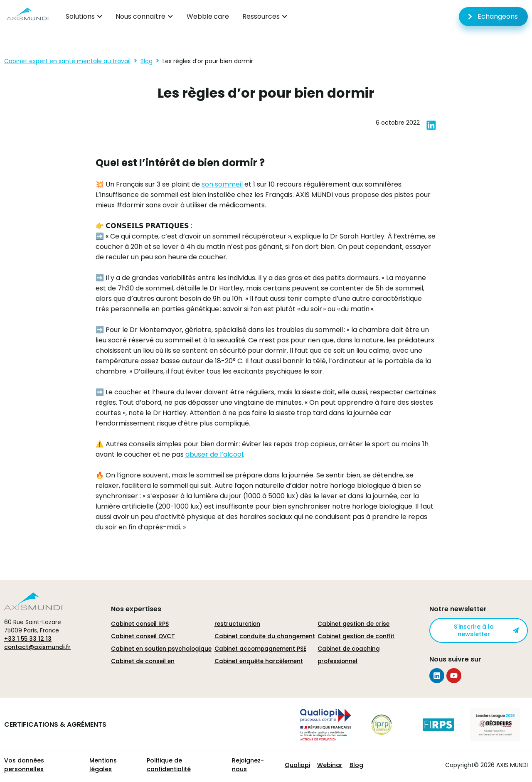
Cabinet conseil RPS (140, 624)
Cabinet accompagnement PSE (260, 649)
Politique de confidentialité (169, 765)
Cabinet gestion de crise (353, 624)
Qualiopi (297, 765)
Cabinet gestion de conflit (356, 636)
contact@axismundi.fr (37, 647)
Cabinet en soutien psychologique (161, 649)
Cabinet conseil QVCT (143, 636)
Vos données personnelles (24, 765)
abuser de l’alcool (214, 454)
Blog (147, 61)
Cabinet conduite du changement (265, 636)
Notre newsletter (458, 609)
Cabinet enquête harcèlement (259, 661)
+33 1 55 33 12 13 (28, 639)
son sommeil (222, 184)
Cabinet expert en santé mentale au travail (67, 61)
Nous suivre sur (455, 659)
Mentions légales (103, 765)
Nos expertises (136, 609)
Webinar (330, 765)
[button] (431, 125)
